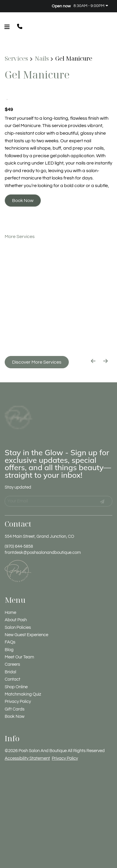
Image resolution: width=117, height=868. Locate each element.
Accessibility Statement (27, 743)
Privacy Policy (65, 743)
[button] (21, 27)
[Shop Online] (16, 672)
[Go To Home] (19, 409)
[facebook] (7, 6)
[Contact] (12, 664)
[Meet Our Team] (19, 642)
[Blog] (9, 635)
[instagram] (11, 6)
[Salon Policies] (18, 612)
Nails (42, 59)
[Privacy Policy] (18, 687)
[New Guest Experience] (26, 620)
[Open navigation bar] (7, 27)
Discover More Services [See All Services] (37, 362)
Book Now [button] (23, 201)
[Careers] (12, 649)
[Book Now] (15, 702)
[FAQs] (10, 627)
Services (16, 59)
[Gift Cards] (15, 694)
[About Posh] (16, 605)
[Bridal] (10, 657)
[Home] (10, 597)
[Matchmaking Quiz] (23, 679)
